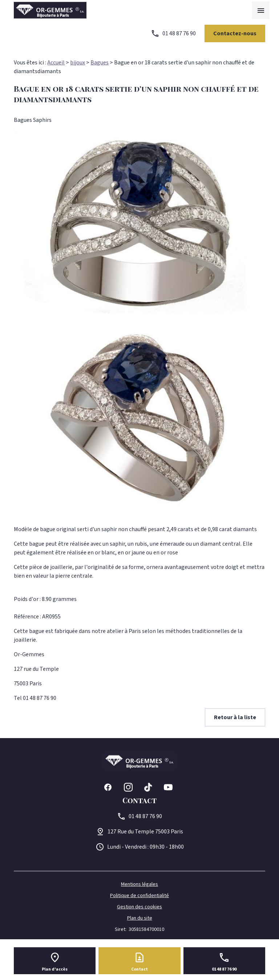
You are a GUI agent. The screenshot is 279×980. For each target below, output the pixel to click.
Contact (139, 969)
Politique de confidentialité (139, 896)
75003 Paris (145, 832)
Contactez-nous (235, 33)
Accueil (56, 63)
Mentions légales (139, 884)
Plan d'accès (55, 969)
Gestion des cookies (139, 907)
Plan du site (140, 918)
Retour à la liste (235, 717)
